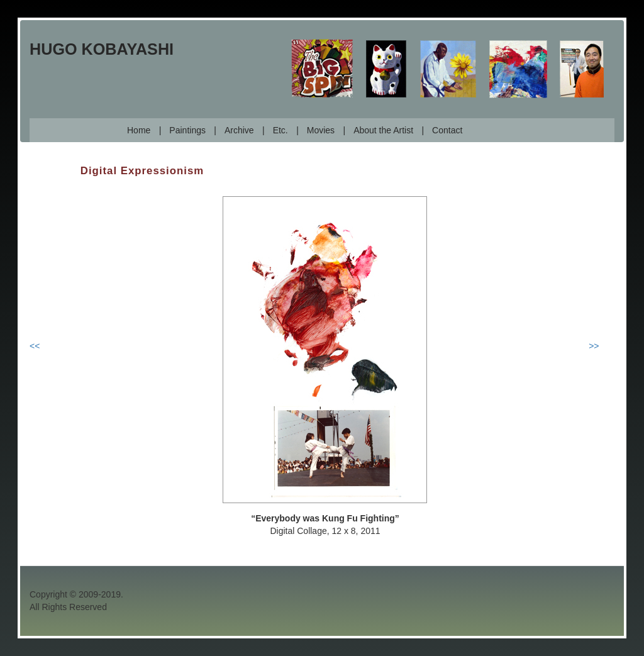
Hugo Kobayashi (102, 49)
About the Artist (383, 130)
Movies (321, 130)
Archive (239, 130)
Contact (447, 130)
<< (35, 346)
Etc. (280, 130)
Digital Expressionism (142, 171)
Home (139, 130)
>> (594, 346)
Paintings (187, 130)
